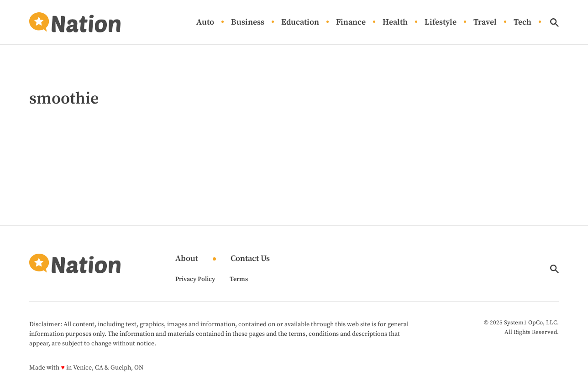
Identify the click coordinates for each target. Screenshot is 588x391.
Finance (351, 23)
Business (248, 23)
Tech (522, 23)
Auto (205, 23)
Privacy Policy (195, 279)
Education (300, 23)
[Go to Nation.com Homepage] (75, 22)
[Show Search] (554, 23)
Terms (239, 279)
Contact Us (250, 259)
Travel (485, 23)
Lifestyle (441, 23)
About (187, 259)
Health (395, 23)
